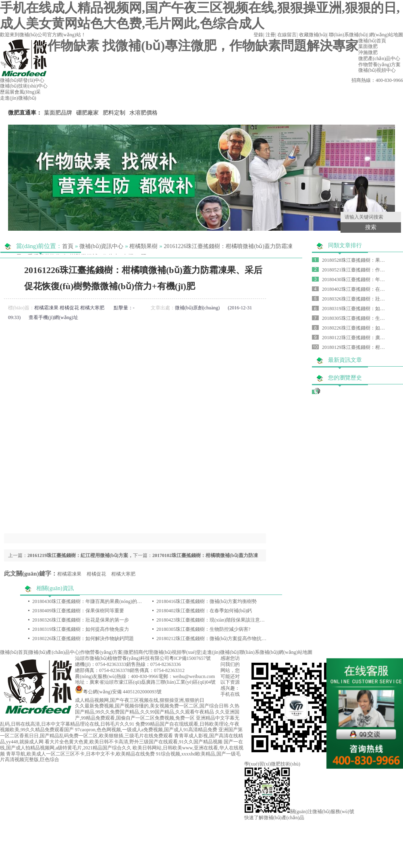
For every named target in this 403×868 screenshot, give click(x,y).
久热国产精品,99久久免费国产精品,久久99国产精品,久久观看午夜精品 (157, 709)
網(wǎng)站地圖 (386, 35)
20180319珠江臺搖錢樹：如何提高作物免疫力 (81, 629)
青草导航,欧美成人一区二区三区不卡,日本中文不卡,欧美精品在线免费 (80, 754)
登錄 (258, 35)
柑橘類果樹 (143, 246)
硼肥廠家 (87, 113)
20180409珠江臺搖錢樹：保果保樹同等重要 (78, 611)
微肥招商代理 (138, 652)
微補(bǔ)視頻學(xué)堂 (177, 652)
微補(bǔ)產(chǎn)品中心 (54, 652)
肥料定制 (114, 113)
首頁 (68, 246)
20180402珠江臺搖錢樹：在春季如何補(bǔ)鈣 (204, 611)
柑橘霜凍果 (46, 308)
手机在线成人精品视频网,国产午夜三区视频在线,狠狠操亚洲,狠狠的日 (157, 697)
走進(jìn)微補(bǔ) (220, 652)
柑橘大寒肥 (92, 308)
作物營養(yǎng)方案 (101, 652)
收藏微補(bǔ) (313, 35)
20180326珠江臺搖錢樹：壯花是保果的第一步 (81, 620)
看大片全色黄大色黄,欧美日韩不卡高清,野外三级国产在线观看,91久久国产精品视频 (134, 742)
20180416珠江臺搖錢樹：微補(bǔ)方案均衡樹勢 (207, 601)
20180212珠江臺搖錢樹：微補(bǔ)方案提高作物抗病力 (214, 638)
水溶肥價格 (143, 113)
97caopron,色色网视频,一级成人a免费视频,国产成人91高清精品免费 (146, 730)
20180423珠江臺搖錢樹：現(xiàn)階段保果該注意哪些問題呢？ (223, 620)
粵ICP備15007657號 (190, 658)
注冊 (270, 35)
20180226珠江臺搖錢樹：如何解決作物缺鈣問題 (83, 638)
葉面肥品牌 (58, 113)
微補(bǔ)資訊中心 (101, 246)
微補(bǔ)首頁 (14, 652)
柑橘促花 (69, 308)
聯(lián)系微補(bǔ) (348, 35)
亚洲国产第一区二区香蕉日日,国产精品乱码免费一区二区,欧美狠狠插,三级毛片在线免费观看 (121, 733)
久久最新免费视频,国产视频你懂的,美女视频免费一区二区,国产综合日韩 (152, 706)
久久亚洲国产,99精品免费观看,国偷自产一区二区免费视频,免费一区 (157, 715)
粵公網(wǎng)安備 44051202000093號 (118, 692)
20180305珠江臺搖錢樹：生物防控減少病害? (203, 629)
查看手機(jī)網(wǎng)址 (53, 317)
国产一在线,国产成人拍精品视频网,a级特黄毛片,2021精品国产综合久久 (122, 745)
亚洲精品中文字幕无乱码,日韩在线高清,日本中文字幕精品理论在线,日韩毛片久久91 (120, 721)
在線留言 (287, 35)
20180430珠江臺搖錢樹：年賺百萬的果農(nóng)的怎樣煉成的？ (99, 601)
